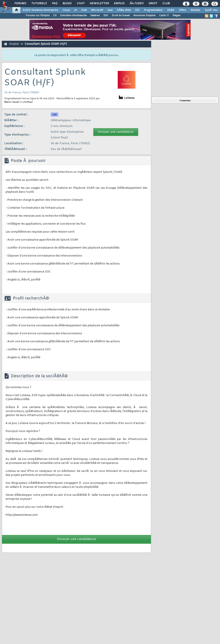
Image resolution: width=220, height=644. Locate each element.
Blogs (67, 4)
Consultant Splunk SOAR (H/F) (46, 44)
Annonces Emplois (144, 16)
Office (182, 10)
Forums (20, 4)
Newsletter (99, 4)
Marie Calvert (12, 102)
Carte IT (164, 16)
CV (55, 16)
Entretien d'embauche (73, 16)
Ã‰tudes (137, 4)
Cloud (66, 10)
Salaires (95, 16)
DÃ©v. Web (124, 10)
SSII (106, 16)
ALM (84, 10)
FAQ (55, 4)
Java (110, 10)
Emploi (119, 4)
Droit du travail (121, 16)
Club (166, 4)
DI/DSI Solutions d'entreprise (40, 10)
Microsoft (97, 10)
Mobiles (195, 10)
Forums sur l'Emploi (38, 16)
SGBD (171, 10)
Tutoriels (39, 4)
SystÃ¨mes (211, 10)
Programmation (153, 10)
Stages (177, 16)
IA (75, 10)
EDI (137, 10)
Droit (153, 4)
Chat (81, 4)
